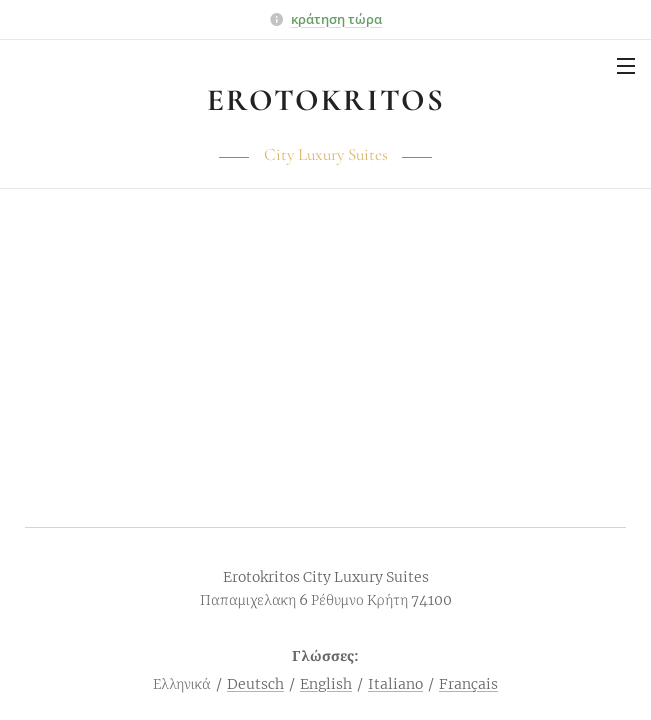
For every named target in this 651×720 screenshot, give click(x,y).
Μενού (626, 66)
